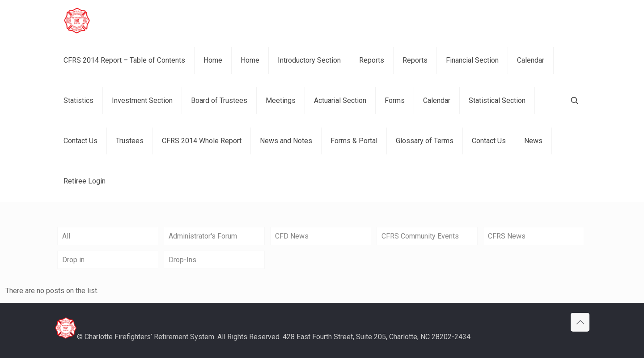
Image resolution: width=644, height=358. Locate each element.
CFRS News (507, 236)
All (66, 236)
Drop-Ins (182, 260)
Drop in (73, 260)
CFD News (292, 236)
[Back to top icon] (580, 322)
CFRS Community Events (420, 236)
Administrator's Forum (203, 236)
